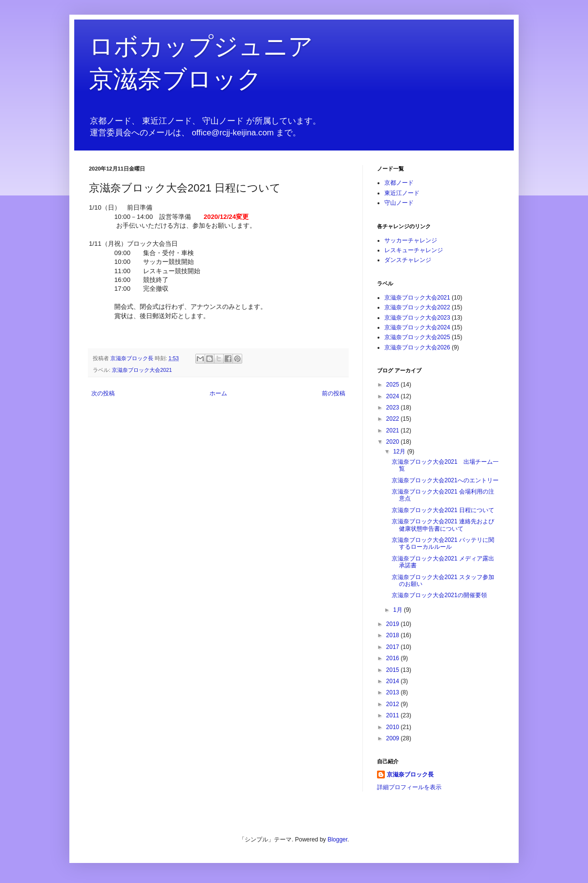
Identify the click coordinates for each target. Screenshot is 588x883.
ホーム (218, 393)
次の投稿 (103, 393)
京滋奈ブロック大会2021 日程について (443, 510)
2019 (394, 624)
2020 (394, 442)
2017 (394, 647)
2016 (394, 658)
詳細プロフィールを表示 (409, 787)
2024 (394, 396)
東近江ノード (402, 193)
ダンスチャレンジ (408, 260)
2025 (394, 385)
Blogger (338, 840)
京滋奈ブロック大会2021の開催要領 (439, 595)
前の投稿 (334, 393)
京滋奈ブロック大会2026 (417, 347)
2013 (394, 692)
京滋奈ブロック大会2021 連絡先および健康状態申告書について (443, 525)
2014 (394, 681)
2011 (394, 715)
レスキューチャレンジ (414, 250)
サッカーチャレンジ (411, 240)
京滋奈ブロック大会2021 (142, 370)
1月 (399, 610)
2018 (394, 635)
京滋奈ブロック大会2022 (417, 307)
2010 (394, 727)
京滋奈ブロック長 (410, 775)
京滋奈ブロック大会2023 (417, 318)
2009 (394, 738)
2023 (394, 408)
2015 (394, 670)
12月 (400, 452)
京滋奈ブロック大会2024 (417, 327)
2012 (394, 704)
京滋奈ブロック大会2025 (417, 337)
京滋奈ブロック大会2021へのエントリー (445, 480)
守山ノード (399, 203)
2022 (394, 419)
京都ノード (399, 183)
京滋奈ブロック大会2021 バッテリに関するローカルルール (443, 543)
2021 (394, 431)
